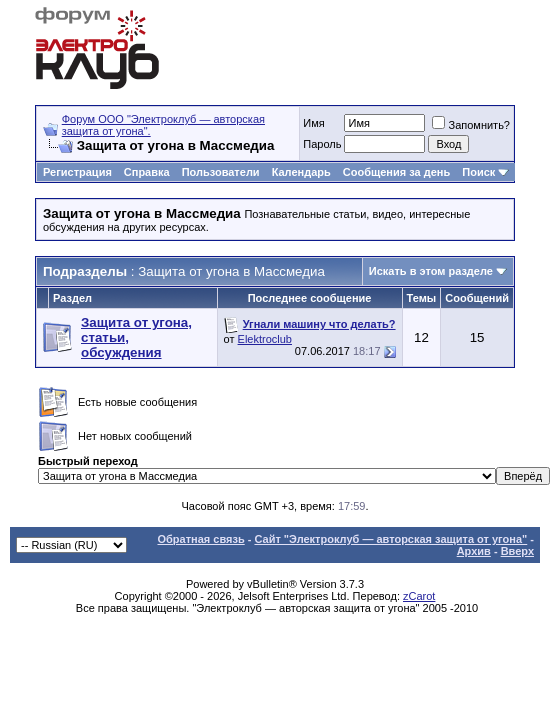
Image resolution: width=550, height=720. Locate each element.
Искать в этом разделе (431, 271)
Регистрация (77, 172)
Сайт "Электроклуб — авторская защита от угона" (390, 539)
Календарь (301, 172)
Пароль (322, 144)
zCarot (419, 596)
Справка (147, 172)
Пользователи (221, 172)
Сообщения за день (396, 172)
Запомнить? (471, 125)
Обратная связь (200, 539)
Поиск (478, 172)
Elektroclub (265, 339)
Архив (474, 551)
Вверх (517, 551)
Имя (313, 123)
